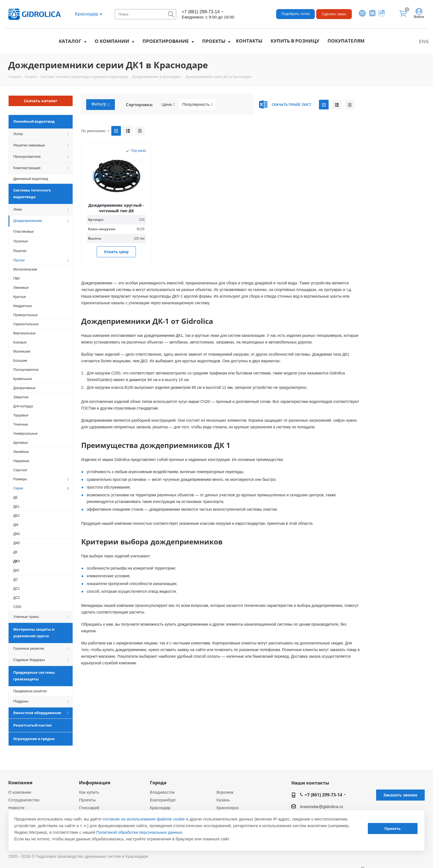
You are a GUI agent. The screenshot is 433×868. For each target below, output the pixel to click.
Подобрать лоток (295, 14)
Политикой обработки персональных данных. (140, 832)
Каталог (70, 41)
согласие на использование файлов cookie (144, 819)
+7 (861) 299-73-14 (201, 12)
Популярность (197, 104)
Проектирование (166, 41)
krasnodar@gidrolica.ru (322, 807)
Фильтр (101, 104)
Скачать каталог (41, 101)
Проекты (214, 41)
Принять (393, 828)
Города (158, 783)
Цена (168, 104)
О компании (112, 41)
